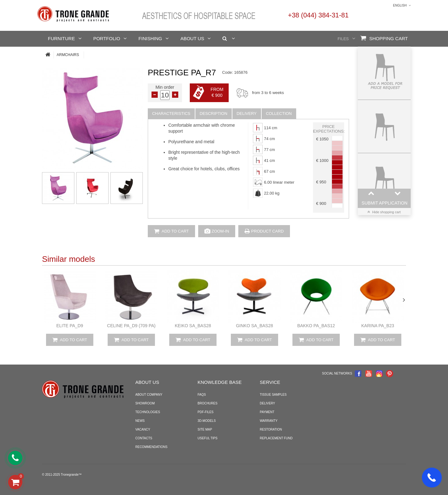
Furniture (61, 38)
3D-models (207, 421)
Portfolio (107, 38)
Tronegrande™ (71, 475)
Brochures (208, 403)
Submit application (384, 203)
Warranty (269, 421)
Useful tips (208, 438)
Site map (205, 429)
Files (343, 39)
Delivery (247, 113)
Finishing (150, 38)
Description (214, 113)
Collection (279, 113)
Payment (267, 412)
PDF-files (205, 412)
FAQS (202, 395)
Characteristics (171, 113)
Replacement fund (276, 438)
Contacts (144, 438)
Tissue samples (273, 395)
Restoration (271, 429)
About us (192, 38)
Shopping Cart (384, 38)
